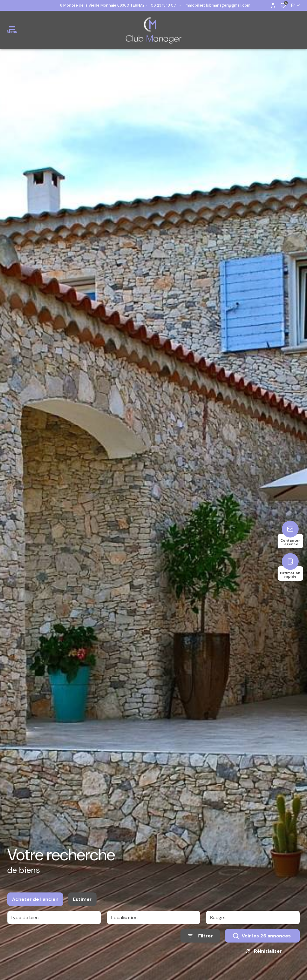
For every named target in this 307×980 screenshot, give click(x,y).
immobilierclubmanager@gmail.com (218, 5)
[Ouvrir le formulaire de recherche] (200, 940)
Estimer (82, 903)
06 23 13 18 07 (163, 5)
